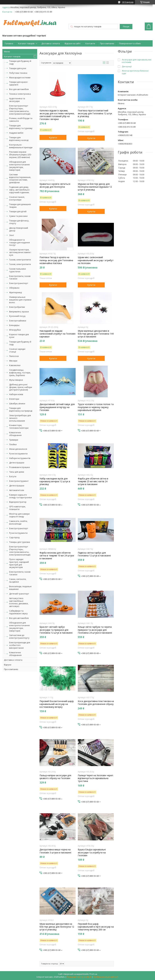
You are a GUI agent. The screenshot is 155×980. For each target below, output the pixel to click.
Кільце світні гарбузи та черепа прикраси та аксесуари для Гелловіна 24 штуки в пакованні (95, 630)
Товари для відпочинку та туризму (21, 127)
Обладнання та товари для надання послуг (19, 242)
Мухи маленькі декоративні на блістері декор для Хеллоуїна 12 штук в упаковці (57, 927)
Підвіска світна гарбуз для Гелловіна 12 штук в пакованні (94, 554)
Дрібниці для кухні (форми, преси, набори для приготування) (21, 387)
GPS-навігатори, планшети (17, 508)
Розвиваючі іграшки (19, 467)
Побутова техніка (18, 73)
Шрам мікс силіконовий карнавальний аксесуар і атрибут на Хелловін (96, 260)
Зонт (12, 235)
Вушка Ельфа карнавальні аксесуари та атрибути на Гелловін (92, 852)
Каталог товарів (26, 43)
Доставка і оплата (51, 43)
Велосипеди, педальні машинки (20, 588)
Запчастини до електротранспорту (19, 637)
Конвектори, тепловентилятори (19, 427)
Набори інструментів (20, 458)
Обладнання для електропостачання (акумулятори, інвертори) (19, 166)
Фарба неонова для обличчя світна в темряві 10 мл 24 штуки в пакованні (57, 556)
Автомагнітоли (17, 490)
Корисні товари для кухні (19, 336)
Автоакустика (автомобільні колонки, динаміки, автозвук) (19, 602)
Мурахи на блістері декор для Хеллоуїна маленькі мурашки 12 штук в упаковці (95, 187)
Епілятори (14, 399)
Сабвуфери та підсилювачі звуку (18, 612)
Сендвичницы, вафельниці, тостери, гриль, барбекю (20, 373)
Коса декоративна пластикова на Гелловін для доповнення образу (96, 703)
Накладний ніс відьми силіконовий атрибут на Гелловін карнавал (57, 334)
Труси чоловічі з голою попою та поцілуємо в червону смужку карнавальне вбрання (96, 407)
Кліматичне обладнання (15, 434)
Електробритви (17, 307)
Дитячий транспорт (19, 594)
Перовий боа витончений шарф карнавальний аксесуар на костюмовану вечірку (57, 704)
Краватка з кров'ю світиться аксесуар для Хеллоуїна (55, 185)
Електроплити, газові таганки (20, 277)
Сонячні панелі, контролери (17, 198)
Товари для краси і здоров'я (19, 83)
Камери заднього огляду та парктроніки (20, 496)
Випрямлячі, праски (19, 312)
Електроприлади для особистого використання (20, 645)
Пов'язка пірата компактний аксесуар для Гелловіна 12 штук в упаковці (95, 113)
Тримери (14, 440)
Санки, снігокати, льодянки (18, 580)
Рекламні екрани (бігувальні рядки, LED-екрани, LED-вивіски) (20, 155)
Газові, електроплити (20, 260)
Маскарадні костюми (20, 77)
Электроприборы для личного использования (20, 418)
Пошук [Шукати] (126, 27)
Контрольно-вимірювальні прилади (21, 146)
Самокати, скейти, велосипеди (18, 522)
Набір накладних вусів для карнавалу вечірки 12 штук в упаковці (55, 481)
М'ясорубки (15, 330)
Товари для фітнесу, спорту (19, 222)
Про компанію (107, 43)
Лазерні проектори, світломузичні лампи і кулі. (20, 252)
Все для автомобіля (19, 89)
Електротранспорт (19, 283)
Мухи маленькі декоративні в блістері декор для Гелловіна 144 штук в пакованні (96, 334)
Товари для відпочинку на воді (19, 139)
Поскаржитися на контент (79, 977)
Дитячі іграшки (17, 463)
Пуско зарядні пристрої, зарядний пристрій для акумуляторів (19, 563)
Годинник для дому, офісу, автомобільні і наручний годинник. (19, 190)
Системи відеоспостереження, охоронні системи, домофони (20, 179)
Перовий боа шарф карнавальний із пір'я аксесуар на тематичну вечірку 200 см (96, 927)
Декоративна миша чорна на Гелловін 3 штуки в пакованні (55, 851)
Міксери (13, 361)
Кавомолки (15, 365)
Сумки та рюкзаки (18, 216)
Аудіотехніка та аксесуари (17, 100)
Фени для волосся (18, 449)
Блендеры (14, 325)
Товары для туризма (20, 542)
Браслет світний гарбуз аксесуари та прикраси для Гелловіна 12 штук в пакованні (56, 630)
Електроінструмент (19, 481)
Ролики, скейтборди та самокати (21, 120)
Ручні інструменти (18, 454)
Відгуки (8, 665)
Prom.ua (93, 974)
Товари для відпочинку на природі (21, 409)
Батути (13, 476)
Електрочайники (18, 321)
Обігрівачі (14, 288)
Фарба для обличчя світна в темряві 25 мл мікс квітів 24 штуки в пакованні (93, 481)
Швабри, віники (17, 403)
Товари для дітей (18, 211)
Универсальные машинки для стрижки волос (20, 300)
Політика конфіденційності (106, 977)
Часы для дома (17, 472)
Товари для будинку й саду (20, 62)
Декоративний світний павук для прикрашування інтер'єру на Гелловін (57, 407)
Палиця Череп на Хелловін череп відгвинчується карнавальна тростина (95, 778)
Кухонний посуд (17, 316)
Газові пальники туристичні (17, 270)
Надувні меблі (16, 133)
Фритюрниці (15, 292)
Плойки (13, 444)
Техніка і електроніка (20, 94)
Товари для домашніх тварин (20, 206)
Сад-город (14, 537)
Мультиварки (16, 380)
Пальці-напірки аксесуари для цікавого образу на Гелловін (55, 777)
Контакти (90, 43)
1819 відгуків (128, 2)
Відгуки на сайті (73, 43)
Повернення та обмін (130, 43)
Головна (9, 43)
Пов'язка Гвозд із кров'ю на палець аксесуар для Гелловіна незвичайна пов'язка (56, 260)
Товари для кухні (18, 68)
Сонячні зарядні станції (17, 350)
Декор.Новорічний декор (19, 229)
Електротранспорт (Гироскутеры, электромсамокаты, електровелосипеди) (20, 110)
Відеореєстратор (18, 502)
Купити (53, 137)
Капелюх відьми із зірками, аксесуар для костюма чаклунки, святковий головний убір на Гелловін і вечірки (57, 115)
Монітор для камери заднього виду (19, 515)
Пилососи (14, 356)
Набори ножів (16, 394)
